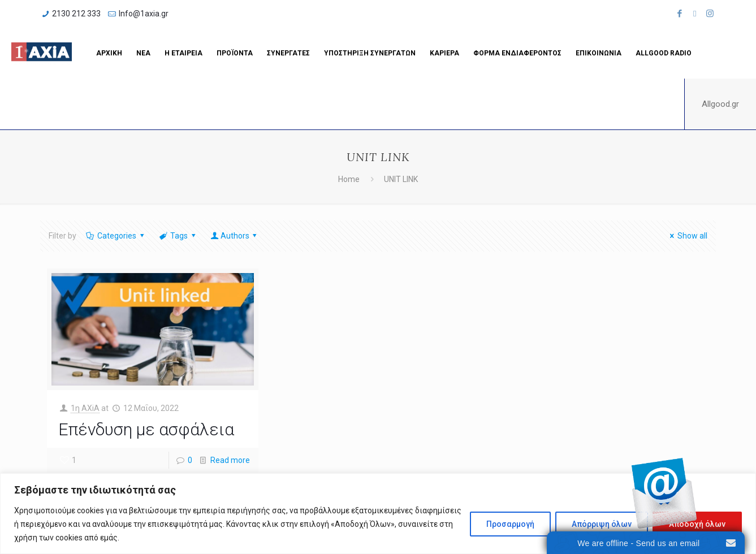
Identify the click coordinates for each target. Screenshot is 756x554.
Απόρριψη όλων (602, 524)
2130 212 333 (76, 14)
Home (349, 179)
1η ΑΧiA (85, 408)
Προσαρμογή (510, 524)
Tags (178, 236)
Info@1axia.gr (144, 14)
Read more (230, 460)
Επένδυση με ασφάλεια (146, 429)
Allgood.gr (720, 104)
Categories (116, 236)
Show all (687, 236)
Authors (235, 236)
